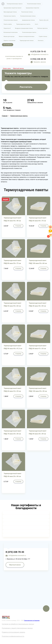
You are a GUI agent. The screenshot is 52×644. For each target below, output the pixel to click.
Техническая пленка (27, 12)
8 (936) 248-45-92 (38, 59)
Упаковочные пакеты (10, 16)
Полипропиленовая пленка (28, 16)
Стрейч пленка (43, 36)
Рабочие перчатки (42, 28)
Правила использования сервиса (13, 632)
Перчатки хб (7, 28)
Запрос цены (7, 68)
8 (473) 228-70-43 (38, 52)
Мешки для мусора (9, 36)
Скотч (36, 24)
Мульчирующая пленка (10, 12)
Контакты (41, 41)
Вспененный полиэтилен (11, 32)
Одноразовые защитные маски (12, 8)
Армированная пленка (28, 20)
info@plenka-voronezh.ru (40, 54)
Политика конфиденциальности (13, 636)
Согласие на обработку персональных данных (18, 624)
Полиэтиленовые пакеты (29, 32)
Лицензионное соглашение (32, 620)
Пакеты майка (8, 24)
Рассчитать (26, 87)
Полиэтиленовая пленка (34, 4)
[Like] (50, 228)
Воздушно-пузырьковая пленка (24, 28)
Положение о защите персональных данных (17, 628)
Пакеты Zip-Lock (44, 20)
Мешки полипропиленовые (27, 36)
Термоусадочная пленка (27, 41)
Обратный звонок (18, 68)
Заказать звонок (40, 62)
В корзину (18, 226)
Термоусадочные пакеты (23, 24)
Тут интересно (8, 45)
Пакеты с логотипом (9, 41)
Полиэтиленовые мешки (11, 20)
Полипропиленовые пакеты (15, 4)
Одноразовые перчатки (32, 8)
